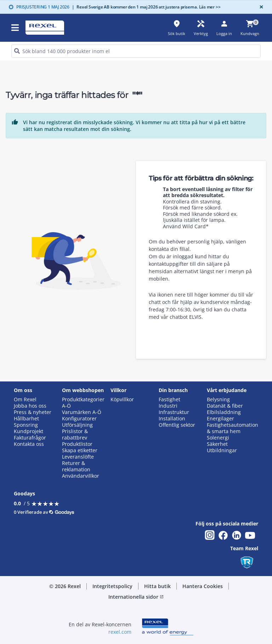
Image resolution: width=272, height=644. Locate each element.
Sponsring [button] (26, 425)
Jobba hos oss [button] (30, 406)
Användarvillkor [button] (81, 476)
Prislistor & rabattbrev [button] (75, 435)
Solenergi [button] (218, 438)
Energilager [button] (220, 419)
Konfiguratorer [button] (79, 419)
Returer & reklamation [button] (76, 466)
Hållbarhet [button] (26, 419)
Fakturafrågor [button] (30, 438)
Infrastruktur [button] (174, 412)
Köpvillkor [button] (122, 399)
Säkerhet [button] (217, 444)
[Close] (260, 7)
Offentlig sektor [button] (177, 425)
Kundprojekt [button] (29, 431)
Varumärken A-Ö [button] (82, 412)
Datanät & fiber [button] (225, 406)
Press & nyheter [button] (33, 412)
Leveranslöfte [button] (78, 457)
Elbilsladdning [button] (224, 412)
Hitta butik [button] (157, 586)
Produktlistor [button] (77, 444)
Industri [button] (168, 406)
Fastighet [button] (169, 399)
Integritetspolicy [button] (112, 586)
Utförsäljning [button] (77, 425)
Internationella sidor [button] (136, 597)
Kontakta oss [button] (29, 444)
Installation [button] (172, 419)
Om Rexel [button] (25, 399)
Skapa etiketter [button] (80, 450)
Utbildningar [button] (222, 450)
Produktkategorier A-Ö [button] (83, 403)
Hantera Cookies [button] (203, 586)
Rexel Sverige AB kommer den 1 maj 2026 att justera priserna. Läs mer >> (146, 7)
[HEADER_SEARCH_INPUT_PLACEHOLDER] (136, 51)
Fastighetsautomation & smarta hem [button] (233, 428)
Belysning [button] (218, 399)
